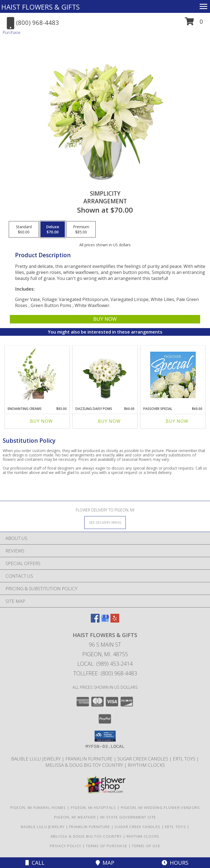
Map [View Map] (105, 863)
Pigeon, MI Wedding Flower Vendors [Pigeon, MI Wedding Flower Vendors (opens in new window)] (161, 808)
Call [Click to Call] (35, 863)
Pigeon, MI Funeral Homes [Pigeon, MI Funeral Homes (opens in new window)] (38, 808)
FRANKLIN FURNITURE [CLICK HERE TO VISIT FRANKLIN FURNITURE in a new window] (90, 759)
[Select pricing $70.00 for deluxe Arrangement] (53, 229)
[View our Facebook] (95, 621)
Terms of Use (146, 846)
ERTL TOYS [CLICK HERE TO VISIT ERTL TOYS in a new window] (185, 759)
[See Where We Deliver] (105, 522)
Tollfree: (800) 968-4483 (105, 673)
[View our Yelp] (115, 621)
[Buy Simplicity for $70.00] (105, 319)
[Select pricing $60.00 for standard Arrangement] (24, 229)
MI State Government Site (128, 817)
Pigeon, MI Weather (75, 817)
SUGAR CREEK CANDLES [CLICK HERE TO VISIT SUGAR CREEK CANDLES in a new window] (143, 759)
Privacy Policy (65, 846)
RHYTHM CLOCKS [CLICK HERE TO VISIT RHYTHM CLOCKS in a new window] (146, 765)
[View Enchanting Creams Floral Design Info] (37, 375)
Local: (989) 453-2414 (105, 664)
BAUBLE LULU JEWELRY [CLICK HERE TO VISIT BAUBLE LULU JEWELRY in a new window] (37, 759)
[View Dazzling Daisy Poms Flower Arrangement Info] (105, 375)
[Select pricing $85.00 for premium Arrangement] (81, 229)
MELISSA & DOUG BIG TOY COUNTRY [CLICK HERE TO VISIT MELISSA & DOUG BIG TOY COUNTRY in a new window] (85, 765)
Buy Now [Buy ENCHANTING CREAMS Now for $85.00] (41, 421)
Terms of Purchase (107, 846)
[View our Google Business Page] (105, 621)
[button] (194, 23)
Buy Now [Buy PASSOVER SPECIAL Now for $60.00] (177, 421)
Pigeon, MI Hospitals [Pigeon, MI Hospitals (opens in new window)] (94, 808)
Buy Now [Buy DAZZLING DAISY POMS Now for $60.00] (109, 421)
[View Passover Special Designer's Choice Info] (173, 375)
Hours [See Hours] (175, 863)
